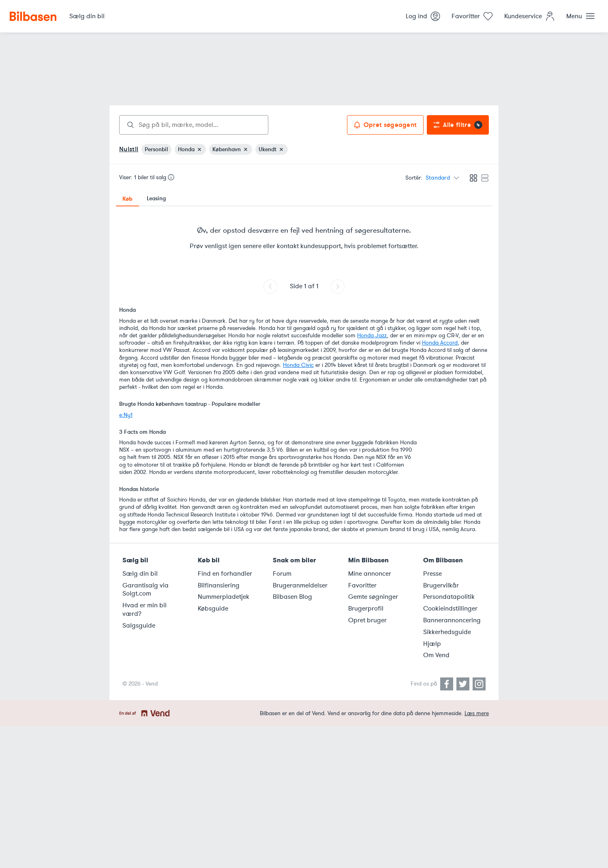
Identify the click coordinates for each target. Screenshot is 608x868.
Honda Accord (440, 343)
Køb (127, 199)
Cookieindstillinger (450, 609)
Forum (282, 574)
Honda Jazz (372, 335)
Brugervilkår (441, 585)
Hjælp (432, 644)
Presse (432, 574)
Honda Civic (298, 365)
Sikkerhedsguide (447, 632)
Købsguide (213, 609)
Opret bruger (367, 620)
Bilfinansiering (219, 585)
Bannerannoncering (452, 620)
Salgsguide (139, 626)
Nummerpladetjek (224, 597)
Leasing (156, 198)
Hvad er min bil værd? (145, 610)
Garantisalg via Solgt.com (146, 590)
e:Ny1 (126, 415)
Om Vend (436, 655)
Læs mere (477, 713)
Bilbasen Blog (292, 597)
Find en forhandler (225, 574)
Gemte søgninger (373, 597)
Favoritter (362, 585)
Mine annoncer (370, 574)
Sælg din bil (140, 574)
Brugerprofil (366, 609)
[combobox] (194, 125)
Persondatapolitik (449, 597)
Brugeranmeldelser (300, 585)
